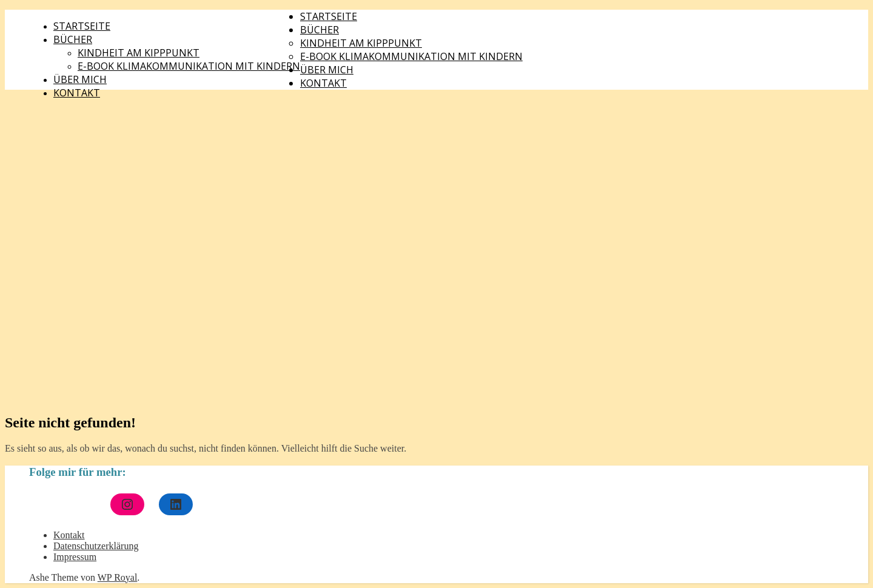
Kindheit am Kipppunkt (139, 53)
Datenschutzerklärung (96, 546)
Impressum (75, 557)
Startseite (82, 26)
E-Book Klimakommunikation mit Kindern (189, 66)
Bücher (73, 39)
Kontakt (77, 93)
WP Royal (118, 577)
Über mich (80, 79)
